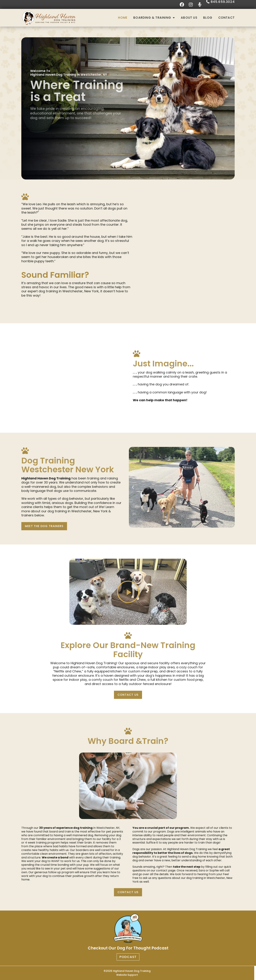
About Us (189, 18)
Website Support (127, 975)
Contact (226, 18)
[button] (133, 487)
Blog (208, 18)
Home (123, 18)
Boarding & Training (154, 18)
